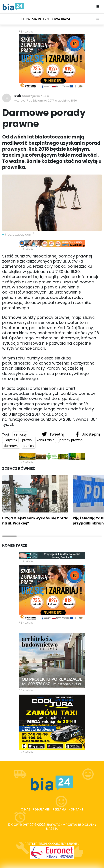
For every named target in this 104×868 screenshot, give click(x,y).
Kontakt (76, 809)
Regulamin (41, 809)
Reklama (59, 809)
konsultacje (46, 440)
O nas (26, 809)
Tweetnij (53, 434)
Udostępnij (88, 434)
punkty (29, 446)
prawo (27, 440)
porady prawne (71, 440)
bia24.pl (52, 829)
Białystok (10, 440)
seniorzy (20, 434)
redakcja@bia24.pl (36, 96)
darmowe (11, 446)
